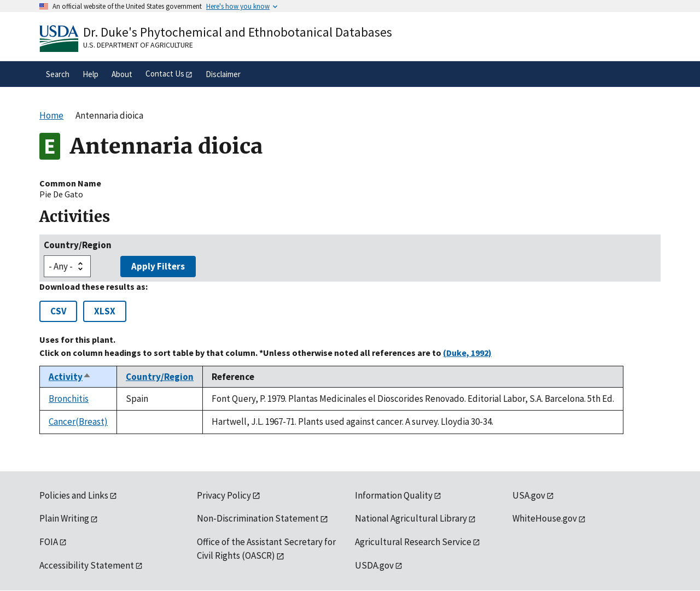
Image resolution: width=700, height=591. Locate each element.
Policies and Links (74, 495)
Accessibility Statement (87, 565)
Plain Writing (64, 518)
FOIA (49, 542)
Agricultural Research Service (413, 542)
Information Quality (394, 495)
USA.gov (529, 495)
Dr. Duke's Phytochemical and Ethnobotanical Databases (238, 32)
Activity (70, 377)
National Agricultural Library (411, 518)
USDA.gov (374, 565)
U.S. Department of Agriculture (138, 45)
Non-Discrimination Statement (258, 518)
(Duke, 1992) (467, 353)
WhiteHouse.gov (545, 518)
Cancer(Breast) (78, 422)
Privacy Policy (224, 495)
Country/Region (78, 245)
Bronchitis (69, 399)
